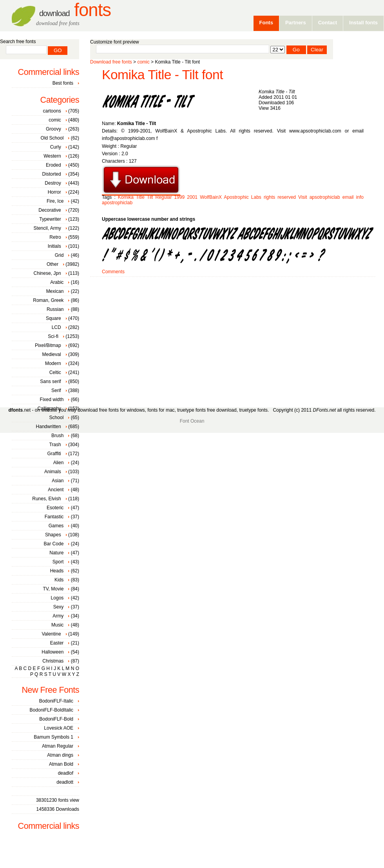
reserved (287, 197)
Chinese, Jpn (47, 273)
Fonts (75, 10)
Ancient (56, 490)
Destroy (53, 183)
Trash (55, 445)
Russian (55, 309)
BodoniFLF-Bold (56, 719)
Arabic (57, 282)
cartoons (52, 111)
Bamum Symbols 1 (53, 737)
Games (56, 526)
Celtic (55, 372)
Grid (59, 255)
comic (143, 62)
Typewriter (50, 219)
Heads (57, 571)
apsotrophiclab (325, 197)
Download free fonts (111, 62)
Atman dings (60, 755)
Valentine (51, 634)
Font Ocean (192, 421)
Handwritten (49, 427)
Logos (57, 598)
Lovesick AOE (59, 728)
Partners (296, 23)
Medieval (52, 354)
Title (140, 197)
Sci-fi (53, 336)
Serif (56, 390)
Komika (126, 197)
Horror (54, 192)
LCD (56, 327)
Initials (54, 246)
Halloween (53, 652)
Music (57, 625)
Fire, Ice (55, 201)
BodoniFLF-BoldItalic (52, 710)
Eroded (53, 165)
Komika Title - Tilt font (162, 75)
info (360, 197)
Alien (59, 463)
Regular (163, 197)
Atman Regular (58, 746)
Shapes (53, 535)
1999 (180, 197)
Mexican (55, 291)
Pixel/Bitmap (48, 345)
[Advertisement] (184, 339)
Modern (53, 363)
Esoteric (55, 508)
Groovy (53, 129)
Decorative (50, 210)
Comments (113, 272)
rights (269, 197)
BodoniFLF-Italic (56, 701)
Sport (58, 562)
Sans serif (50, 381)
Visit (302, 197)
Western (52, 156)
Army (58, 616)
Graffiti (54, 454)
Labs (256, 197)
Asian (58, 481)
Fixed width (52, 399)
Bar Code (54, 544)
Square (53, 318)
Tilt (150, 197)
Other (53, 264)
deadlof (66, 773)
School (57, 418)
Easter (57, 643)
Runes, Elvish (46, 499)
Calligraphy (49, 409)
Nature (56, 553)
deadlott (65, 782)
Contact (328, 23)
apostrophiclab (117, 203)
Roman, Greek (48, 300)
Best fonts (63, 83)
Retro (55, 237)
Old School (52, 138)
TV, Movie (53, 589)
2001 (192, 197)
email (348, 197)
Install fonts (363, 23)
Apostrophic (236, 197)
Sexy (59, 607)
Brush (57, 436)
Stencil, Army (47, 228)
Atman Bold (61, 764)
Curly (56, 147)
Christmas (53, 661)
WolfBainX (211, 197)
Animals (53, 472)
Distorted (52, 174)
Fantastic (54, 517)
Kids (59, 580)
